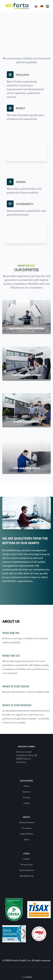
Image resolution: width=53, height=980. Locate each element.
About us (26, 792)
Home (27, 786)
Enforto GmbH (26, 747)
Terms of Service (27, 870)
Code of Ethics (27, 834)
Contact (26, 798)
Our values (27, 828)
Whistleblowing (27, 876)
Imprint (26, 859)
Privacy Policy (27, 865)
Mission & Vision (27, 823)
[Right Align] (47, 6)
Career (27, 803)
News (26, 840)
